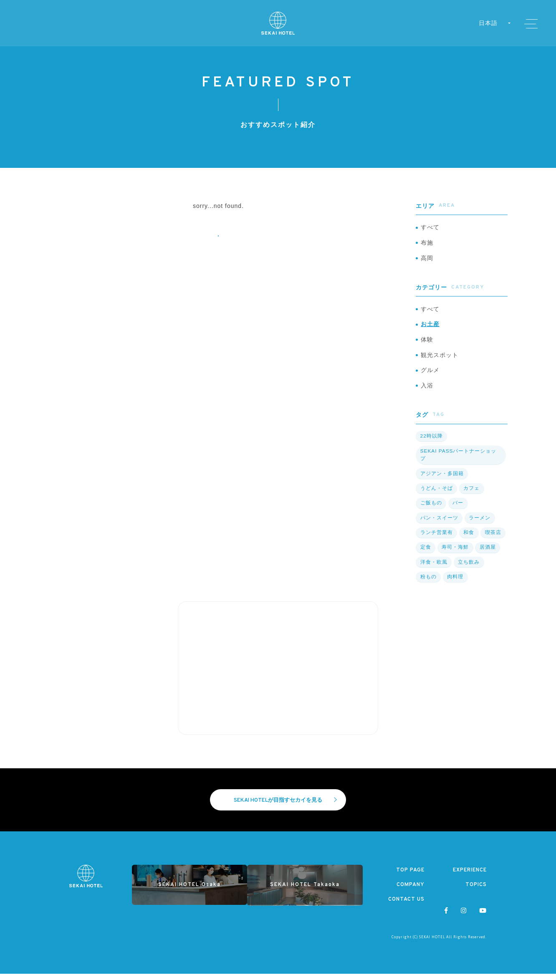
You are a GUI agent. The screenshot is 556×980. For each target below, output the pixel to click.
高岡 (427, 260)
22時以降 (431, 443)
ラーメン (479, 524)
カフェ (471, 494)
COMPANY (410, 891)
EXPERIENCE (469, 876)
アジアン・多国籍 (442, 480)
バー (457, 509)
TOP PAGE (410, 876)
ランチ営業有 (436, 538)
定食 (425, 553)
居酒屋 (486, 553)
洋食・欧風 (433, 567)
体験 (427, 344)
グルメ (430, 376)
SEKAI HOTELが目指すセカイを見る (286, 806)
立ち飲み (468, 567)
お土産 (430, 328)
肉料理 (454, 582)
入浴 (427, 392)
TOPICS (476, 891)
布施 (427, 244)
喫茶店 (492, 538)
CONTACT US (406, 906)
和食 (468, 538)
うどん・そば (436, 494)
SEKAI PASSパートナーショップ (458, 461)
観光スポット (440, 360)
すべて (430, 228)
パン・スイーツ (439, 524)
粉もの (428, 582)
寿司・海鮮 (454, 553)
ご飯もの (431, 509)
